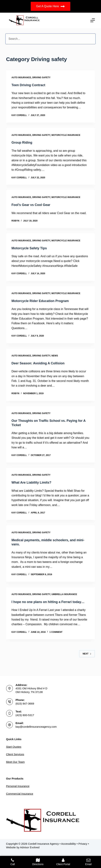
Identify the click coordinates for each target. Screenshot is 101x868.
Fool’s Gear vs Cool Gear (31, 205)
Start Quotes (14, 747)
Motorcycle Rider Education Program (40, 301)
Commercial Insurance (20, 794)
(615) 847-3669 (25, 704)
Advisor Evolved (30, 847)
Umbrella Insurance (64, 594)
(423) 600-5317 (25, 715)
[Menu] (93, 20)
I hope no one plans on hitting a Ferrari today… (48, 602)
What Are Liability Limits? (31, 483)
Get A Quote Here (50, 6)
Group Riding (22, 143)
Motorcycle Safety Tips (29, 248)
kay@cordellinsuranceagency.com (36, 727)
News (55, 356)
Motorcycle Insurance (66, 135)
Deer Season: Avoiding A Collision (38, 363)
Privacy (83, 844)
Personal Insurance (18, 786)
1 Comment (56, 632)
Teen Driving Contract (28, 85)
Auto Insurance (21, 77)
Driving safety (41, 77)
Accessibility (68, 844)
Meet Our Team (15, 762)
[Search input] (50, 39)
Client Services (15, 754)
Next (87, 654)
